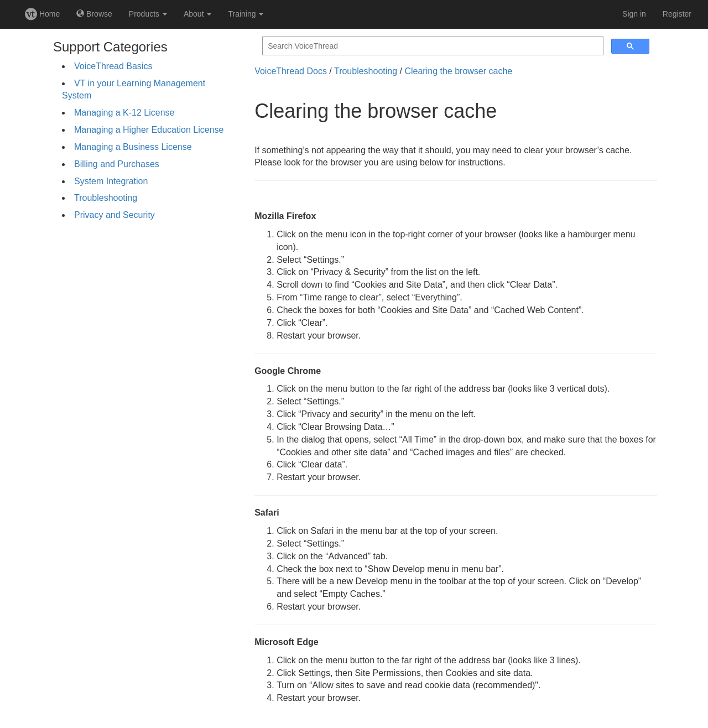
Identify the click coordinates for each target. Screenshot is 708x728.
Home (42, 14)
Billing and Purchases (117, 164)
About (197, 14)
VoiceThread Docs (291, 71)
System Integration (111, 181)
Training (246, 14)
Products (148, 14)
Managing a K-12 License (124, 113)
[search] (432, 46)
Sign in (634, 14)
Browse (94, 14)
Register (677, 14)
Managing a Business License (133, 147)
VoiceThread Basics (113, 66)
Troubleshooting (106, 198)
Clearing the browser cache (458, 71)
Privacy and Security (114, 215)
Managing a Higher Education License (149, 130)
